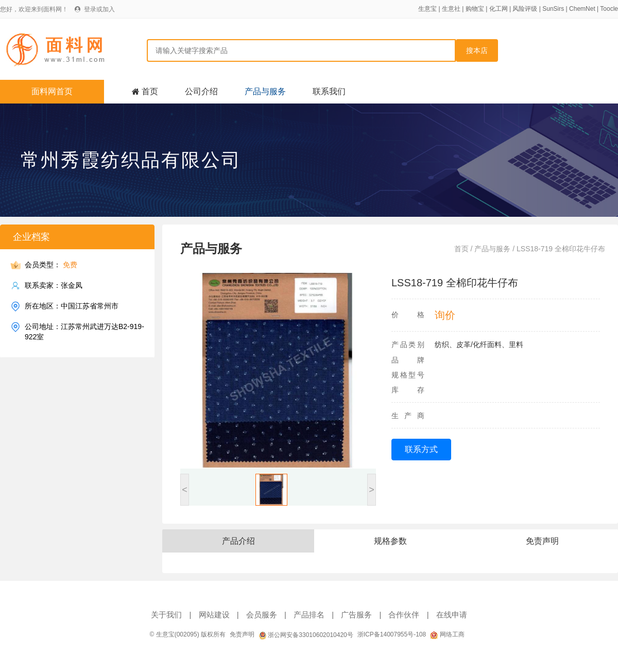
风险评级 (525, 9)
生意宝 (427, 9)
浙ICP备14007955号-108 (392, 634)
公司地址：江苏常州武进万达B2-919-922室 (84, 331)
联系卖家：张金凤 (54, 286)
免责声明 (242, 634)
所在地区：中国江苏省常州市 (72, 306)
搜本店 (477, 50)
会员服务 (262, 615)
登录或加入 (99, 9)
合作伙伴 (404, 615)
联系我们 (329, 91)
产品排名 (309, 615)
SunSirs (553, 9)
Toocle (609, 9)
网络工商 (447, 634)
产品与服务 (265, 91)
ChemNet (582, 9)
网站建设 (214, 615)
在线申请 (452, 615)
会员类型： (51, 265)
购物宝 (475, 9)
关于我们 (166, 615)
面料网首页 (52, 91)
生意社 (451, 9)
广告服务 (356, 615)
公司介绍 (201, 91)
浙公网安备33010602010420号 (306, 635)
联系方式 (421, 449)
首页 (150, 91)
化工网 (499, 9)
